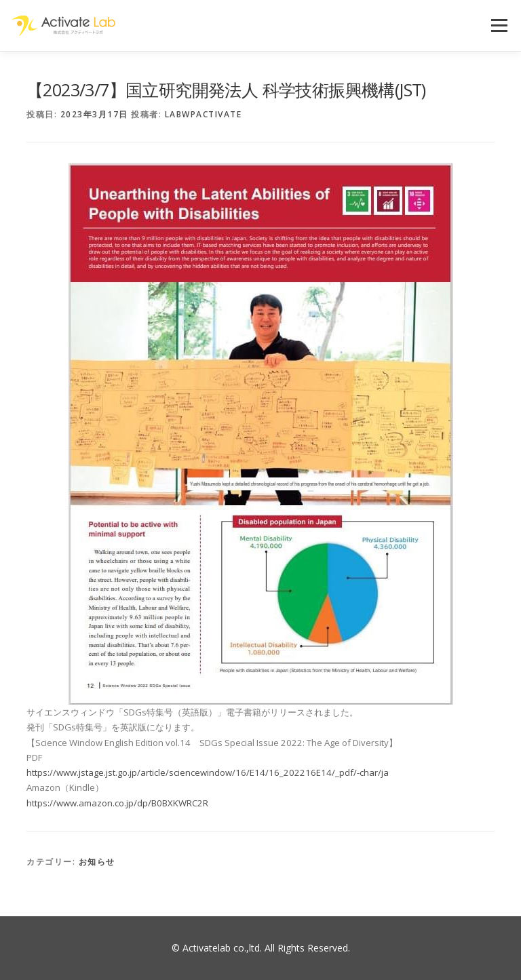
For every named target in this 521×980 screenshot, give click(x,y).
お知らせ (97, 862)
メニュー (499, 25)
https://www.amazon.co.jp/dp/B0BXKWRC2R (117, 803)
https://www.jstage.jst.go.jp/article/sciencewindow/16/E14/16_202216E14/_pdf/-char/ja (208, 772)
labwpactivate (204, 114)
